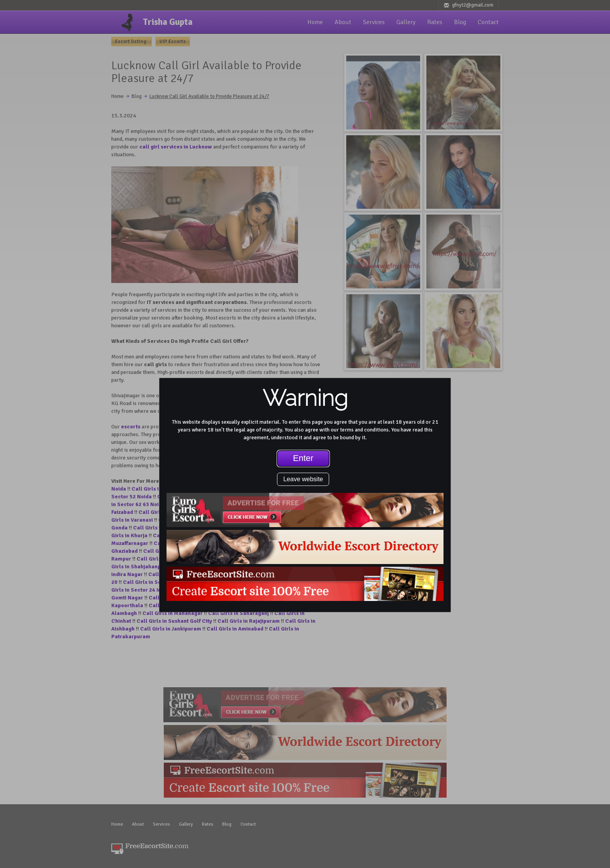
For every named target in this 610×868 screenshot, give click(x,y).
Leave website (303, 479)
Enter (303, 458)
